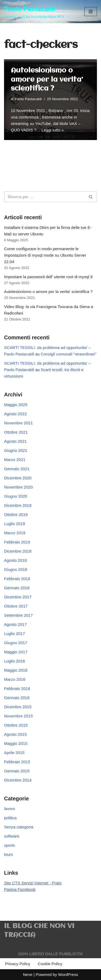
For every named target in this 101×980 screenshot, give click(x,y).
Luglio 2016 (15, 661)
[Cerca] (44, 197)
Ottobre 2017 (16, 606)
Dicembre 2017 (18, 597)
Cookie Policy (50, 964)
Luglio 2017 (15, 634)
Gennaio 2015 (17, 771)
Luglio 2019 (15, 524)
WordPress (68, 974)
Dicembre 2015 (18, 707)
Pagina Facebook (20, 889)
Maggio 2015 (16, 743)
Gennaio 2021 (17, 469)
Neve (28, 974)
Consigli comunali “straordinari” (69, 354)
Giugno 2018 (16, 569)
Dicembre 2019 (18, 505)
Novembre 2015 (18, 716)
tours (8, 854)
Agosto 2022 (15, 414)
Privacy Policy (18, 964)
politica (10, 818)
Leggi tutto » (53, 130)
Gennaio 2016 (17, 698)
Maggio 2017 (16, 652)
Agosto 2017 (15, 624)
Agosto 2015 (15, 734)
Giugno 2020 (16, 496)
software (12, 836)
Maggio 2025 (16, 405)
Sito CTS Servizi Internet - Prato (33, 883)
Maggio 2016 (16, 670)
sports (10, 845)
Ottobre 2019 (16, 515)
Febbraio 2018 (17, 579)
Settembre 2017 (18, 615)
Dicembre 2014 (18, 780)
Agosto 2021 (15, 441)
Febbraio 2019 (17, 542)
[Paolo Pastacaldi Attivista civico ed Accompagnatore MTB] (34, 12)
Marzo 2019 (15, 533)
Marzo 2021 (15, 460)
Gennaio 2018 (17, 588)
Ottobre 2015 (16, 725)
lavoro (10, 809)
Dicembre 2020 (18, 478)
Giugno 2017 (16, 643)
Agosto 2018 (15, 560)
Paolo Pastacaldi (28, 99)
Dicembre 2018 (18, 551)
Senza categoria (19, 827)
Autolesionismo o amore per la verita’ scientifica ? (47, 80)
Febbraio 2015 (17, 762)
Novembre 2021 (18, 423)
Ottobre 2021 (16, 432)
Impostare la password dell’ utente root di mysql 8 (48, 277)
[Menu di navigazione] (91, 12)
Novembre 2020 (18, 487)
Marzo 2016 (15, 679)
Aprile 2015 (14, 753)
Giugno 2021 (16, 450)
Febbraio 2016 (17, 688)
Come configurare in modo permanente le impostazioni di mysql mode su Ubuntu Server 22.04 (45, 255)
